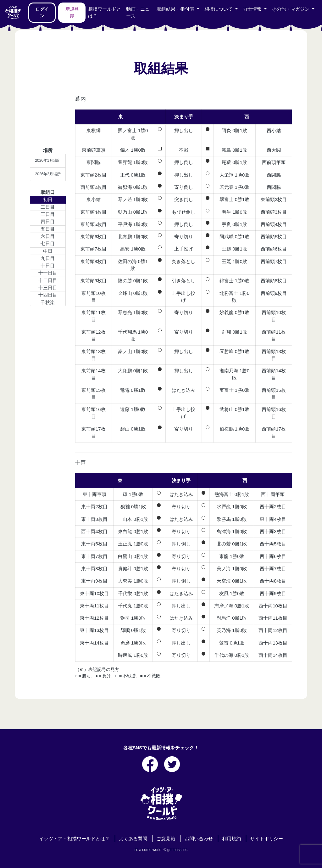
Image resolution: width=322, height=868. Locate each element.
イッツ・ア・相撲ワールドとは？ (74, 839)
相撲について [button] (219, 9)
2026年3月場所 (48, 174)
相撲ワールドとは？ (105, 13)
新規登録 (72, 12)
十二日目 (48, 280)
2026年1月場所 (48, 161)
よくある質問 (133, 839)
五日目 (48, 229)
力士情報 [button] (253, 9)
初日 (48, 200)
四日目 (48, 222)
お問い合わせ (199, 839)
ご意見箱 (166, 839)
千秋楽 (48, 302)
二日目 (48, 207)
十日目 (48, 266)
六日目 (48, 236)
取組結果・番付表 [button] (176, 9)
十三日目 (48, 288)
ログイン (42, 12)
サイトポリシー (266, 839)
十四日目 (48, 295)
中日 (48, 251)
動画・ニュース (138, 13)
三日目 (48, 214)
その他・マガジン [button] (291, 9)
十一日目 (48, 273)
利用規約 (231, 839)
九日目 (48, 258)
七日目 (48, 244)
